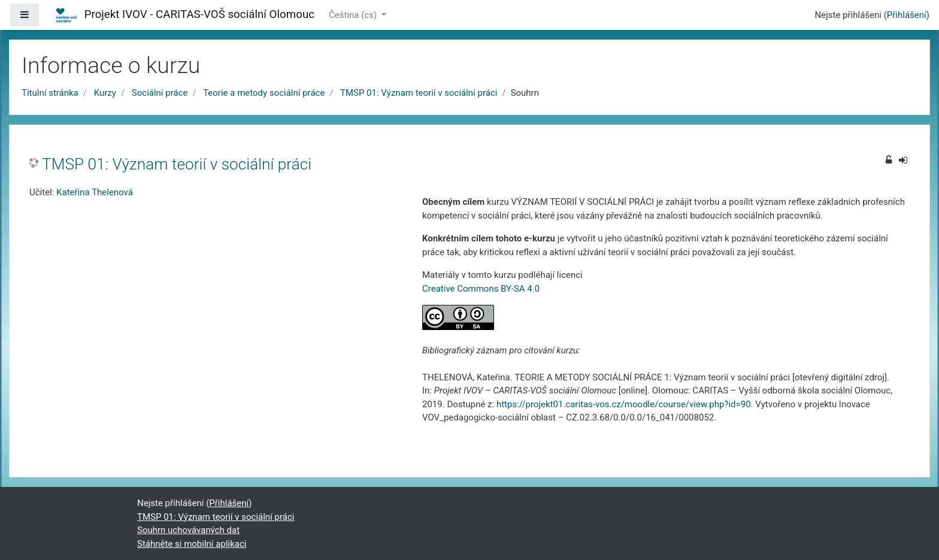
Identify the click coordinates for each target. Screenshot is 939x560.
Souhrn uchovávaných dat (188, 530)
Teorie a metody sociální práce (264, 93)
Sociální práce (160, 93)
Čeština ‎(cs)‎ (354, 15)
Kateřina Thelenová (95, 192)
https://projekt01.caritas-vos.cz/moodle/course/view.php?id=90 (624, 404)
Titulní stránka (50, 93)
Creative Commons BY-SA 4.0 (481, 289)
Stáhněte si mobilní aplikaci (192, 544)
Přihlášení (907, 15)
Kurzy (105, 93)
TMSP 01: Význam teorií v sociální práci (419, 93)
